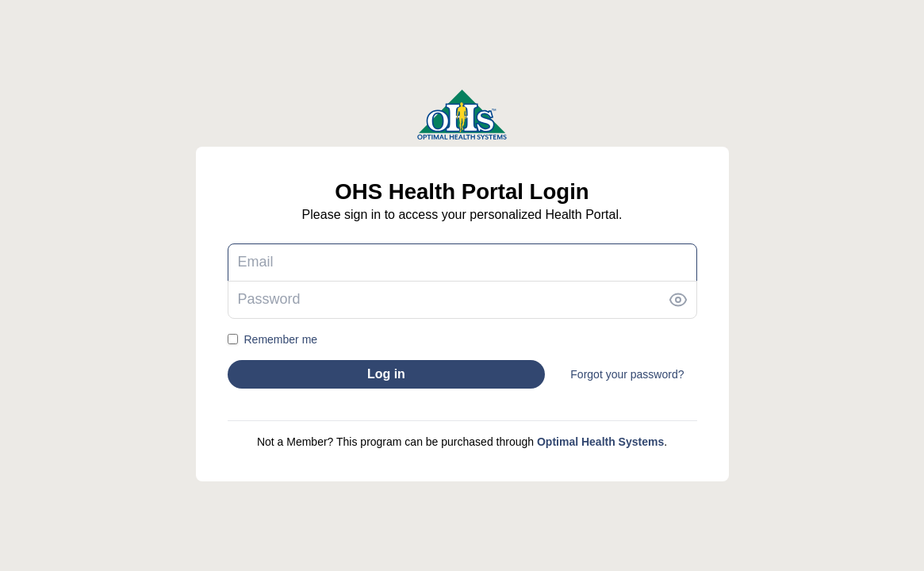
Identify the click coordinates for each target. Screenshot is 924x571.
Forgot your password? (627, 374)
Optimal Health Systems (600, 442)
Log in (386, 374)
